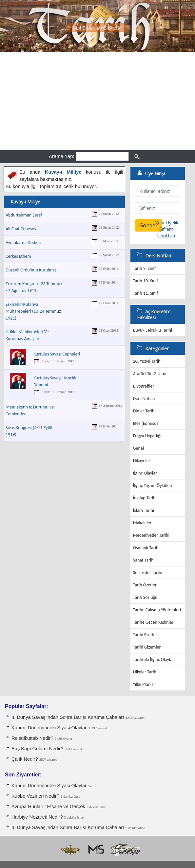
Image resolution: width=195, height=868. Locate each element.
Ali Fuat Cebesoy (21, 229)
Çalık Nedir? (25, 759)
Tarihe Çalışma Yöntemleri (157, 610)
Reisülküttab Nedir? (32, 738)
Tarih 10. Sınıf (146, 281)
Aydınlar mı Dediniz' (24, 243)
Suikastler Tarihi (148, 573)
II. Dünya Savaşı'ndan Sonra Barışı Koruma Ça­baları (68, 717)
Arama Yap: (62, 156)
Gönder (148, 225)
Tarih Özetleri (145, 585)
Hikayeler (142, 461)
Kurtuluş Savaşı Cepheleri (57, 354)
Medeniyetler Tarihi (151, 535)
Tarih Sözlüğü (145, 597)
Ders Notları (144, 399)
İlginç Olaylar (145, 473)
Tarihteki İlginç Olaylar (154, 660)
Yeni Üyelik (167, 222)
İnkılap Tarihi (145, 498)
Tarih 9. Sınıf (144, 268)
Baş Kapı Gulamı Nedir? (37, 749)
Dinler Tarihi (144, 411)
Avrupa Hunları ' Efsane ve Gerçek (48, 807)
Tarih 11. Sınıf (146, 293)
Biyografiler (144, 386)
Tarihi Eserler (145, 635)
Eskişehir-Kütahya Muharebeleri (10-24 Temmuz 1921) (33, 311)
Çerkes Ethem (18, 256)
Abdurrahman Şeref (24, 215)
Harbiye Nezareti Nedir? (37, 817)
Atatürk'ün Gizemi (150, 374)
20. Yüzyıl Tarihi (147, 361)
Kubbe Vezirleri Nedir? (35, 796)
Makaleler (142, 523)
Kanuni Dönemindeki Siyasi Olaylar (49, 728)
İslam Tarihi (144, 510)
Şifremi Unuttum (167, 232)
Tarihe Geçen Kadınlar (153, 622)
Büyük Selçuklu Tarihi (153, 330)
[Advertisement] (97, 101)
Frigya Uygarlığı (147, 436)
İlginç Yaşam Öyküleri (153, 486)
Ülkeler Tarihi (145, 672)
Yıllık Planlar (144, 684)
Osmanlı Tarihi (146, 548)
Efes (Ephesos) (146, 423)
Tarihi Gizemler (147, 647)
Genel (138, 448)
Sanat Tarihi (144, 560)
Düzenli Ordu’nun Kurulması (32, 270)
